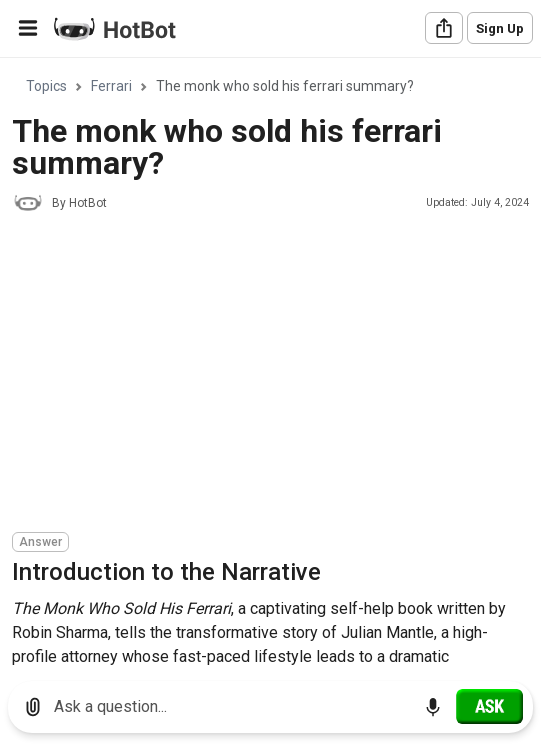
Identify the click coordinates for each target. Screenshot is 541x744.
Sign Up (500, 28)
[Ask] (489, 706)
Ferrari (111, 86)
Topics (46, 86)
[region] (270, 362)
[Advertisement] (276, 375)
